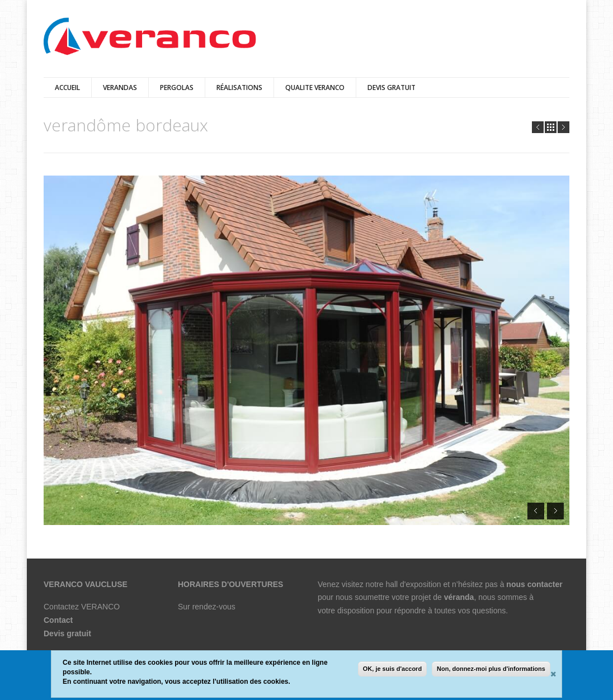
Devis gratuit (67, 633)
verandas (120, 88)
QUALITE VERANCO (315, 88)
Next (564, 127)
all (551, 127)
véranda (459, 597)
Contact (58, 620)
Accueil (67, 88)
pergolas (177, 88)
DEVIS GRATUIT (392, 88)
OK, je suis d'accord (392, 669)
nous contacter (534, 584)
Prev (538, 127)
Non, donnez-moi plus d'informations (491, 669)
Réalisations (239, 88)
